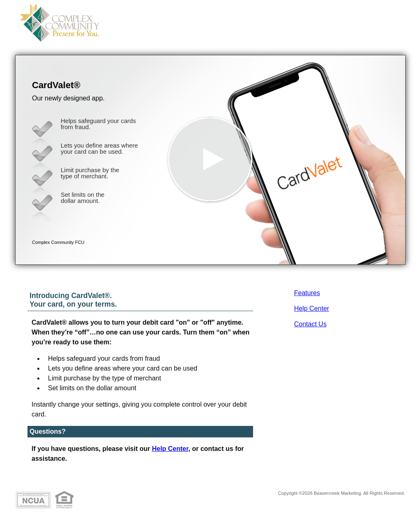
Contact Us (310, 324)
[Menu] (393, 16)
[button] (210, 160)
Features (307, 293)
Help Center (312, 308)
